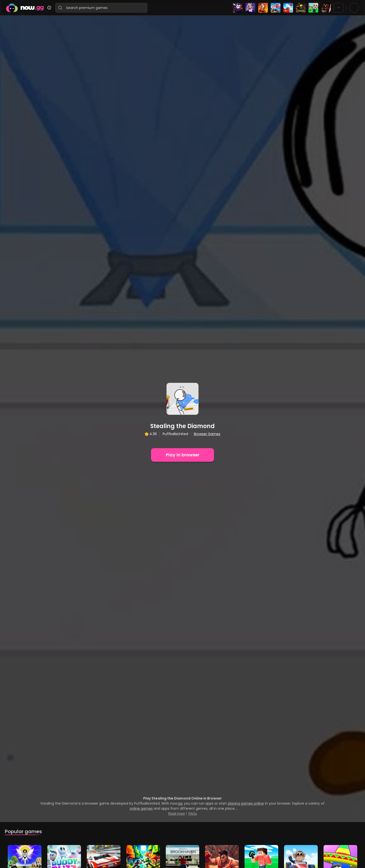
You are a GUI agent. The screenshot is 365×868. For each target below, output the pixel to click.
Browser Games (207, 348)
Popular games (23, 661)
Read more (177, 643)
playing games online (246, 633)
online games (141, 638)
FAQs (193, 643)
